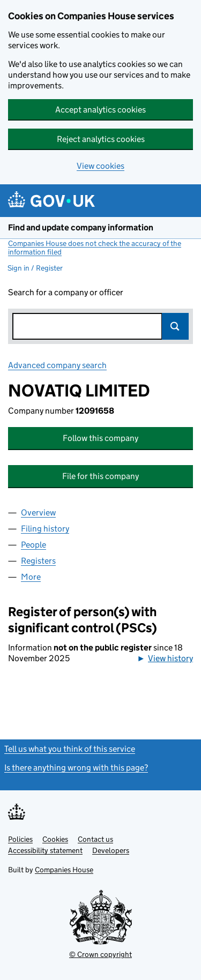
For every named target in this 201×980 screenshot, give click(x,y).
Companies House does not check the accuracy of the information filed (95, 248)
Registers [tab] (38, 561)
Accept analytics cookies (100, 110)
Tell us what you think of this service (70, 749)
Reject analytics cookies (101, 139)
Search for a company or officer (66, 292)
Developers (111, 850)
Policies (20, 839)
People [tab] (33, 545)
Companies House (64, 870)
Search (175, 326)
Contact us (95, 839)
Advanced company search (57, 365)
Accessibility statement (45, 850)
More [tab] (31, 577)
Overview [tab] (38, 513)
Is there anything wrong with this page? (76, 768)
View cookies (100, 166)
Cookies (55, 839)
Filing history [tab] (45, 529)
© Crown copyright (100, 954)
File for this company (100, 476)
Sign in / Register (35, 268)
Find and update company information (81, 227)
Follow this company (100, 438)
